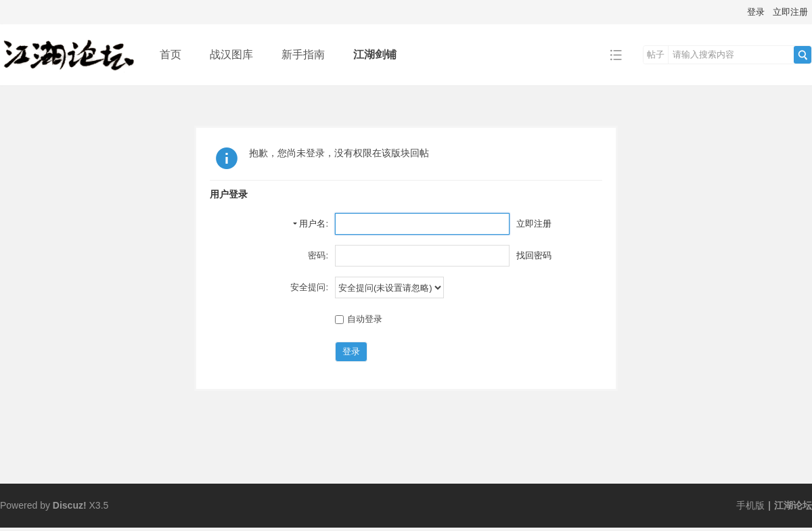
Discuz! (70, 505)
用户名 (312, 224)
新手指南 (303, 54)
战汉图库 (231, 54)
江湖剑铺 (375, 54)
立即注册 (790, 12)
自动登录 (359, 319)
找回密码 (534, 255)
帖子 (656, 54)
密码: (318, 255)
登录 (756, 12)
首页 (171, 54)
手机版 (750, 505)
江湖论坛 (793, 505)
